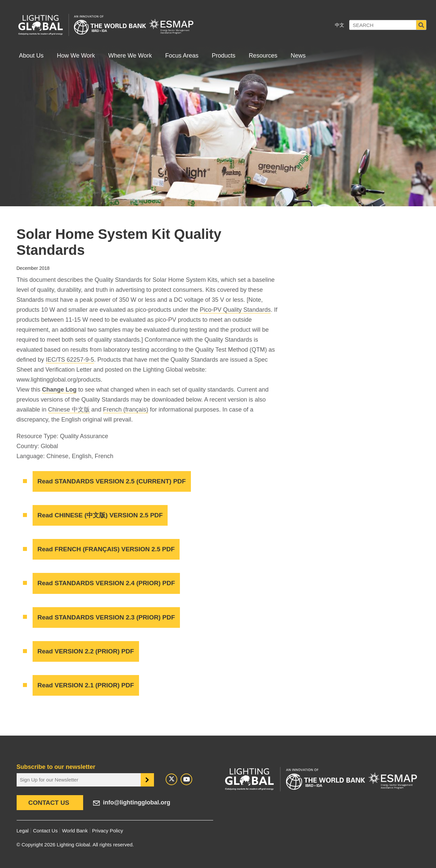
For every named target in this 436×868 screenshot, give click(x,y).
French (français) (126, 410)
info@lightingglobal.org (137, 802)
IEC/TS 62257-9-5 (70, 360)
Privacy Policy (108, 831)
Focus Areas (182, 56)
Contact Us (49, 803)
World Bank (75, 831)
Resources (263, 56)
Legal (23, 831)
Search (421, 25)
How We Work (76, 56)
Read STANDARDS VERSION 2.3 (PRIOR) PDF (106, 617)
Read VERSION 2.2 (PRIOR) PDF (86, 651)
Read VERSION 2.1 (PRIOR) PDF (86, 685)
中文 (340, 25)
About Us (31, 56)
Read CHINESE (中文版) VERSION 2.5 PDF (100, 515)
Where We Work (130, 56)
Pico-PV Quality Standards (235, 310)
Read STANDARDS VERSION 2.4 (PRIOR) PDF (106, 583)
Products (224, 56)
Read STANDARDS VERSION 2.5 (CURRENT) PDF (112, 481)
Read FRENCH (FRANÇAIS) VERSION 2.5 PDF (106, 549)
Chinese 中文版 (69, 410)
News (298, 56)
